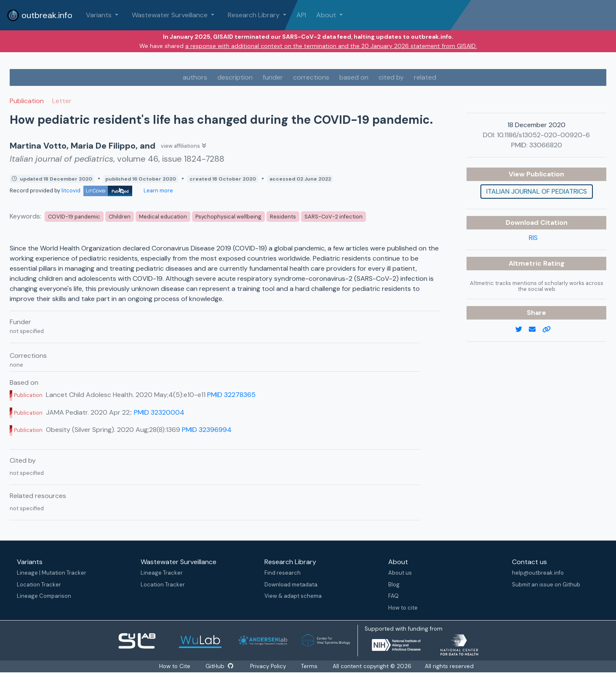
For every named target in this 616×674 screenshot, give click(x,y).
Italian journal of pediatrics (537, 191)
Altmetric (526, 263)
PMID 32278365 (231, 395)
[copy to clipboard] (550, 330)
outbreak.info (40, 15)
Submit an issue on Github (546, 585)
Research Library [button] (255, 15)
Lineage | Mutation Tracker (52, 573)
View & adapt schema (293, 596)
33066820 (546, 145)
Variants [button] (100, 15)
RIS (533, 238)
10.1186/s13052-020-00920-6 (543, 135)
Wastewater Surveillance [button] (171, 15)
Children (120, 217)
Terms (310, 666)
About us (400, 573)
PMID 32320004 (159, 412)
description (235, 77)
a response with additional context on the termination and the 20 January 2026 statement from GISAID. (331, 46)
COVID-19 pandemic (74, 217)
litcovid (97, 190)
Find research (283, 573)
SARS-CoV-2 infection (333, 217)
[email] (536, 330)
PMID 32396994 (207, 430)
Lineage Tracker (162, 573)
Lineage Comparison (44, 596)
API (301, 15)
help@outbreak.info (538, 573)
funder (273, 77)
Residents (283, 217)
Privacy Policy (268, 666)
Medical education (163, 217)
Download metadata (291, 585)
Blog (394, 585)
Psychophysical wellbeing (228, 217)
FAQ (393, 596)
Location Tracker (39, 585)
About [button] (327, 15)
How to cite (403, 608)
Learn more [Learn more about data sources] (158, 190)
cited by (391, 77)
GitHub (219, 666)
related (425, 77)
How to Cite (175, 666)
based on (354, 77)
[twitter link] (522, 330)
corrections (311, 77)
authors (195, 77)
